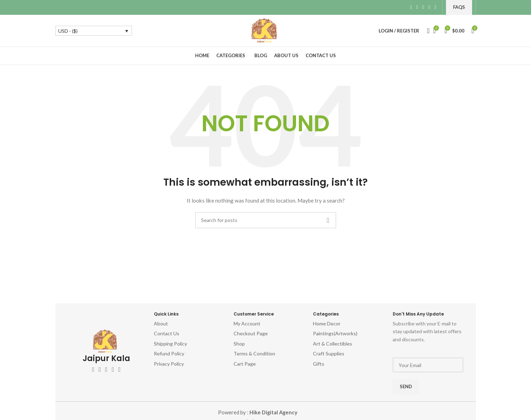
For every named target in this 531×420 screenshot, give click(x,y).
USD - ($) (68, 31)
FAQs (459, 7)
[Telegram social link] (435, 7)
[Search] (426, 31)
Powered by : (258, 412)
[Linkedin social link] (429, 7)
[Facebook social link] (411, 7)
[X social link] (417, 7)
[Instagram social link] (106, 370)
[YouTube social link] (113, 370)
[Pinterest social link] (423, 7)
